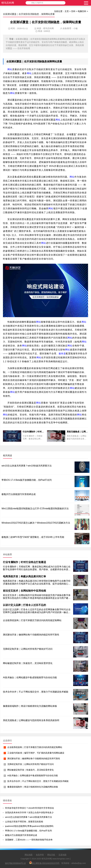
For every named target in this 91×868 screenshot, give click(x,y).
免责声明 (40, 855)
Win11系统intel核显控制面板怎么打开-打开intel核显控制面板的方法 (35, 509)
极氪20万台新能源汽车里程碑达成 (19, 494)
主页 (67, 11)
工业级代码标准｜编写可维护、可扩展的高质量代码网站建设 (36, 753)
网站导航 (51, 855)
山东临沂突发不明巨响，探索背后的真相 (24, 822)
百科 (73, 11)
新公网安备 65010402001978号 (44, 863)
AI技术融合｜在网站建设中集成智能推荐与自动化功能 (33, 775)
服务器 (62, 354)
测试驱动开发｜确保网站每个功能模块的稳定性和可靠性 (34, 758)
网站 (54, 62)
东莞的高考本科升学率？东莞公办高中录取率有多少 (29, 813)
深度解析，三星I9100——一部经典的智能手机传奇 (29, 840)
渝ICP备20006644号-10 (15, 863)
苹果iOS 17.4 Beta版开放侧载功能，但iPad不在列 (27, 480)
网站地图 (29, 855)
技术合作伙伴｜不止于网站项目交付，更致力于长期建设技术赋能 (38, 781)
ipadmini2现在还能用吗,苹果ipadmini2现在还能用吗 (29, 826)
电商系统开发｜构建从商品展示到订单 (24, 576)
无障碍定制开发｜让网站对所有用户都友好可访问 (31, 764)
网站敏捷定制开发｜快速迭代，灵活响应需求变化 (31, 770)
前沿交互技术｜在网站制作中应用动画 (24, 591)
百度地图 (62, 855)
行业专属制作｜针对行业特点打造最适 (24, 562)
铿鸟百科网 (8, 3)
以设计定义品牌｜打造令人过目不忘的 (24, 605)
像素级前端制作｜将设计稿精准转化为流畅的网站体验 (33, 787)
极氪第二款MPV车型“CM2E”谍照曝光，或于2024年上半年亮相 (33, 537)
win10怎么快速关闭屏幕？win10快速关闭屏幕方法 (27, 466)
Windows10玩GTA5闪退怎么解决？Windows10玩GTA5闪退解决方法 (36, 523)
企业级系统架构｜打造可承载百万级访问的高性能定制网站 (35, 747)
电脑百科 (82, 11)
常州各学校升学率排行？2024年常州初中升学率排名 (30, 808)
